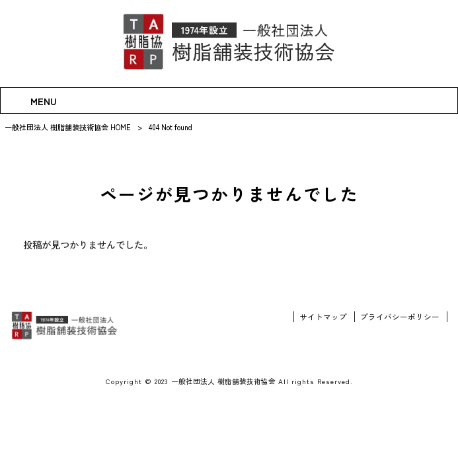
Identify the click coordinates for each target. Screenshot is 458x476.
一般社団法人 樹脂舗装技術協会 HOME (68, 127)
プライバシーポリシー (400, 317)
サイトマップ (323, 317)
